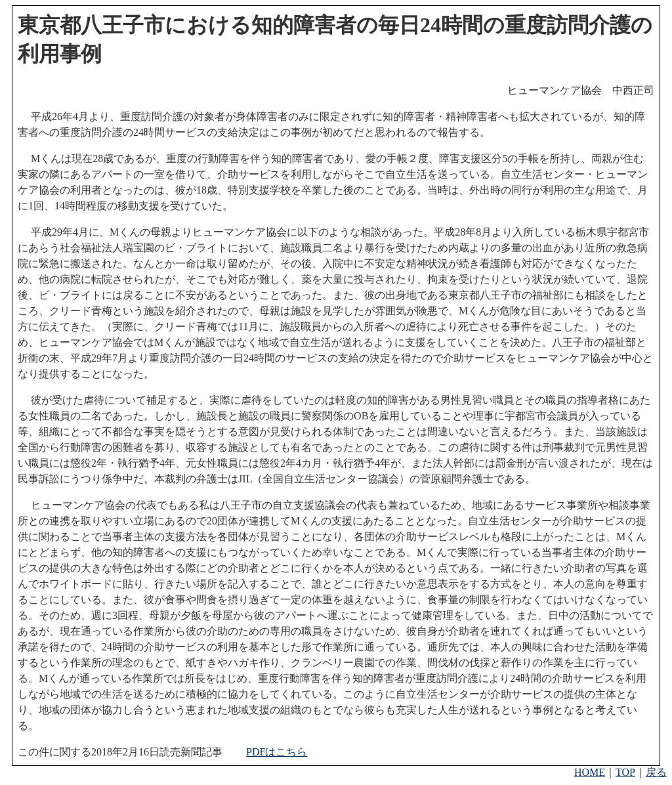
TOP (625, 772)
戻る (656, 772)
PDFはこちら (277, 752)
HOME (590, 772)
